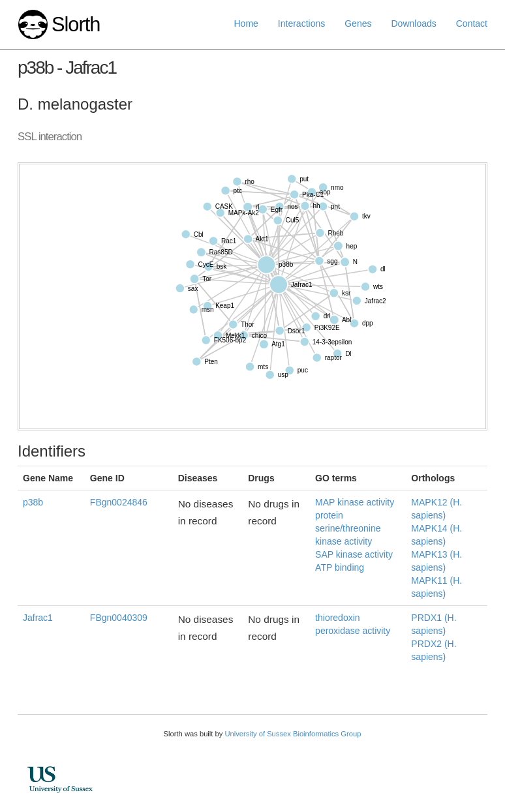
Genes (358, 23)
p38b (33, 502)
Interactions (301, 23)
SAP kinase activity (354, 554)
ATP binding (340, 567)
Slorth (76, 24)
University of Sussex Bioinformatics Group (293, 734)
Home (246, 23)
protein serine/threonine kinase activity (348, 528)
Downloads (413, 23)
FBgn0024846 (119, 502)
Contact (472, 23)
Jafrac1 (38, 618)
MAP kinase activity (355, 502)
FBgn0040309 (119, 618)
